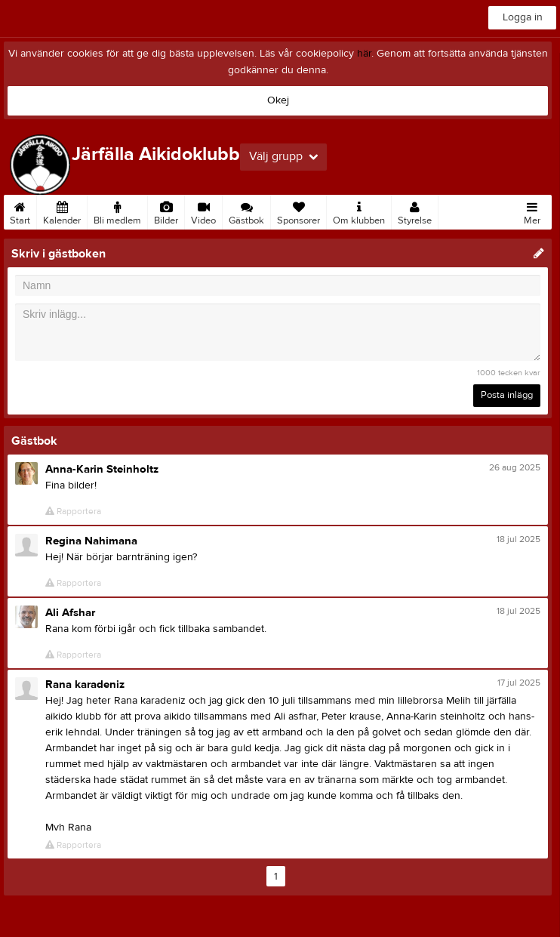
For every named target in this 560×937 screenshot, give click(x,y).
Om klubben (359, 211)
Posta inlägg (507, 395)
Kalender (62, 211)
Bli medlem (117, 211)
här (364, 54)
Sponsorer (298, 211)
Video (203, 211)
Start (20, 211)
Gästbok (246, 211)
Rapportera (73, 512)
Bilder (166, 211)
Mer (532, 211)
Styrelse (415, 211)
